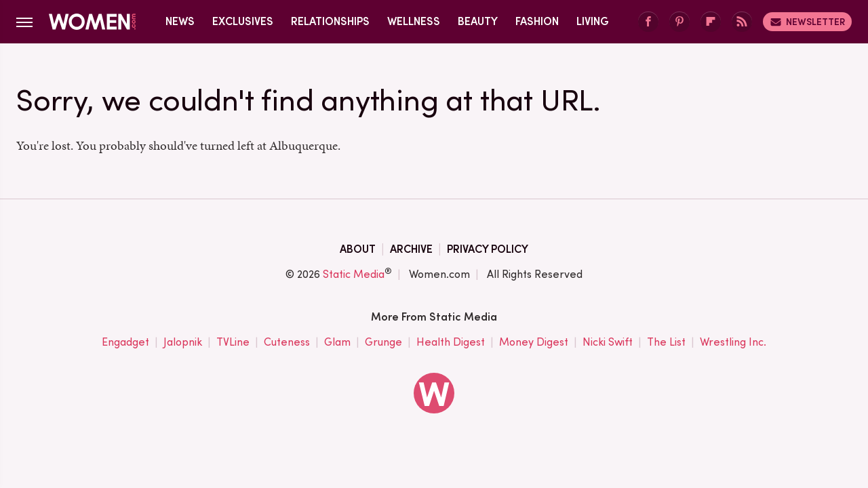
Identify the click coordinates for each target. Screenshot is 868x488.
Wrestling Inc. (733, 342)
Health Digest (451, 342)
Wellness (414, 21)
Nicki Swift (608, 342)
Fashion (537, 21)
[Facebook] (648, 22)
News (180, 21)
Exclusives (243, 21)
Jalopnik (183, 342)
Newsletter (807, 22)
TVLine (233, 342)
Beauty (478, 21)
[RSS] (742, 22)
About (358, 249)
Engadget (125, 342)
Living (593, 21)
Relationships (330, 21)
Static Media (354, 274)
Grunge (383, 342)
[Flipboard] (711, 22)
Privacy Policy (488, 249)
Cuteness (287, 342)
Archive (411, 249)
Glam (337, 342)
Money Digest (534, 342)
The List (666, 342)
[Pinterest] (679, 22)
